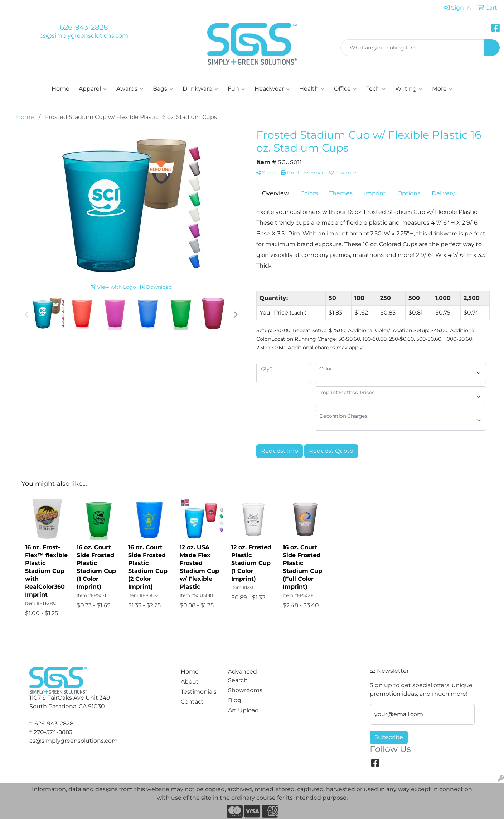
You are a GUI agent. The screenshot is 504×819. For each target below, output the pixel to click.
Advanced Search (243, 676)
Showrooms (245, 690)
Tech (376, 89)
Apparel (93, 89)
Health (312, 89)
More (442, 89)
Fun (236, 89)
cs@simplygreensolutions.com (84, 36)
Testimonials (199, 692)
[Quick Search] (413, 48)
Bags (163, 89)
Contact (192, 702)
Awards (130, 89)
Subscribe (389, 737)
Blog (235, 700)
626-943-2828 (84, 27)
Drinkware (200, 89)
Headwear (272, 89)
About (190, 682)
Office (345, 89)
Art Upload (243, 710)
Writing (409, 89)
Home (60, 89)
